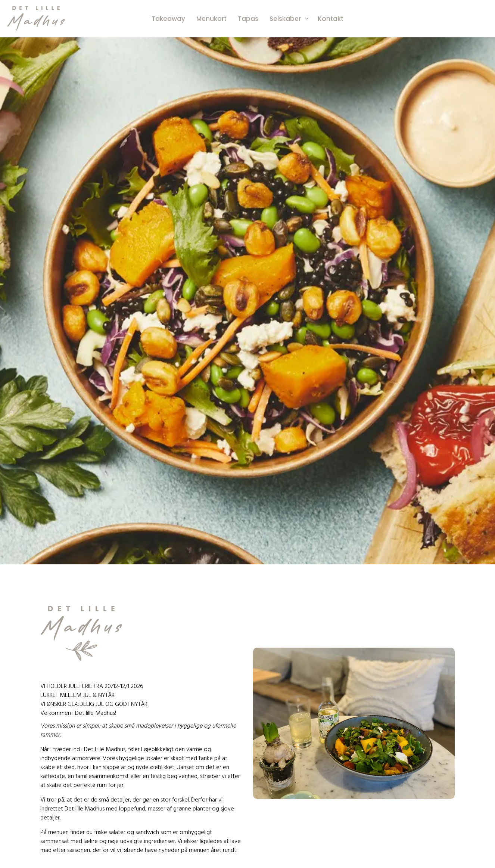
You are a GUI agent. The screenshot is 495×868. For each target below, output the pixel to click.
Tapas (248, 19)
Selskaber (285, 19)
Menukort (211, 19)
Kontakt (331, 19)
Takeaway (168, 19)
